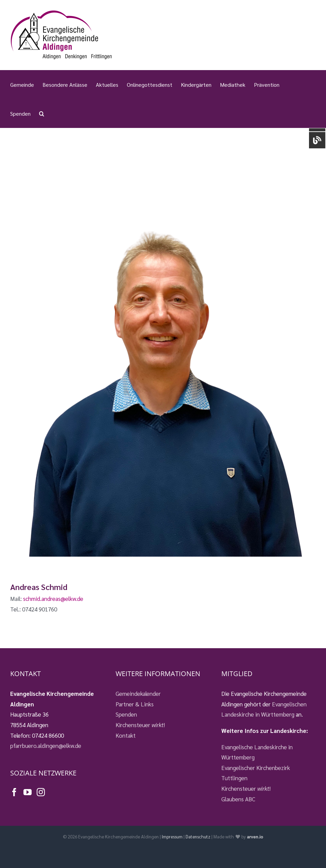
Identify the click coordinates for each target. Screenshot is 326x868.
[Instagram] (41, 792)
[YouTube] (28, 792)
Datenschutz (198, 837)
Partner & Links (135, 704)
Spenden (126, 714)
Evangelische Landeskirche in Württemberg (257, 752)
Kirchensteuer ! (140, 725)
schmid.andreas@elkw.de (53, 599)
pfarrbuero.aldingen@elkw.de (46, 746)
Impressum (172, 837)
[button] (42, 113)
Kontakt (126, 735)
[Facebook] (14, 792)
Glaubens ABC (238, 799)
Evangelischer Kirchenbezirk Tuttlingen (256, 773)
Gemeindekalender (138, 693)
